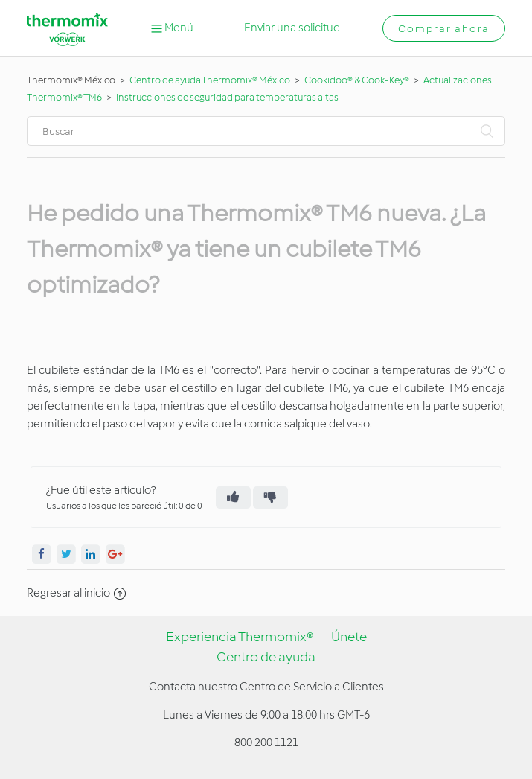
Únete (349, 637)
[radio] (233, 497)
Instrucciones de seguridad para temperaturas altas (227, 97)
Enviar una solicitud (292, 28)
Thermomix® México (71, 80)
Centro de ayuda (266, 657)
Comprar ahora (444, 29)
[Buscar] (266, 131)
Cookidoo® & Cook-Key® (357, 80)
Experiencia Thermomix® (240, 637)
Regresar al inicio (76, 593)
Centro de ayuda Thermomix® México (211, 80)
